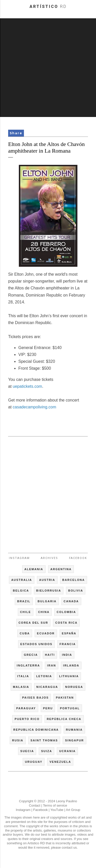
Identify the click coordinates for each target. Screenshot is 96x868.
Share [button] (16, 133)
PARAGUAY (26, 708)
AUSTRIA (47, 580)
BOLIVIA (76, 591)
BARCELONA (74, 580)
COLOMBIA (66, 612)
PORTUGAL (70, 708)
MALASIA (21, 687)
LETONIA (44, 676)
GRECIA (31, 655)
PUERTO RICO (27, 719)
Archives (49, 558)
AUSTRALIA (22, 580)
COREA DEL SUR (33, 623)
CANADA (71, 601)
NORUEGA (74, 687)
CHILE (26, 612)
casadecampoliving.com (35, 407)
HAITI (50, 655)
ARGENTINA (61, 569)
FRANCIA (68, 644)
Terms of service (55, 805)
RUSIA (18, 740)
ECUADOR (46, 633)
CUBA (25, 633)
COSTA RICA (66, 623)
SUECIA (27, 751)
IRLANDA (71, 665)
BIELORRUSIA (49, 591)
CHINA (44, 612)
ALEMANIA (34, 569)
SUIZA (46, 751)
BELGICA (21, 591)
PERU (48, 708)
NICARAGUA (47, 687)
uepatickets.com (28, 386)
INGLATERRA (28, 665)
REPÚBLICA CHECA (64, 719)
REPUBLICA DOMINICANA (36, 730)
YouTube (57, 810)
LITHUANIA (69, 676)
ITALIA (23, 676)
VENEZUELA (60, 762)
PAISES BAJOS (36, 698)
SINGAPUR (74, 740)
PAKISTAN (65, 698)
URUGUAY (34, 762)
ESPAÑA (69, 633)
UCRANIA (67, 751)
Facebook (78, 558)
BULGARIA (47, 601)
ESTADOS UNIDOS (36, 644)
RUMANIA (74, 730)
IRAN (52, 665)
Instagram (19, 558)
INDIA (67, 655)
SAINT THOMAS (44, 740)
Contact (35, 805)
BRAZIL (24, 601)
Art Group (73, 810)
